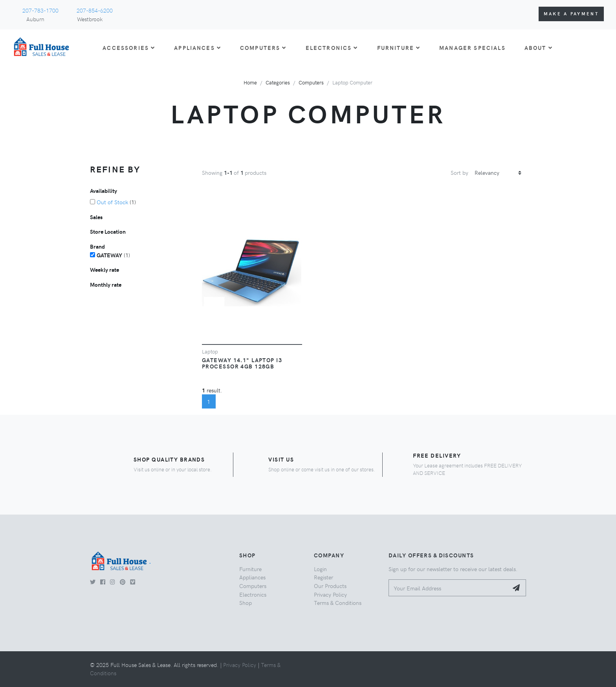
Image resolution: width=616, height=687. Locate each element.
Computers (311, 82)
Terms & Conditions (338, 603)
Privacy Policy (330, 594)
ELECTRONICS (332, 48)
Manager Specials (472, 48)
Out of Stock (112, 202)
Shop (246, 603)
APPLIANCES (198, 48)
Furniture (250, 569)
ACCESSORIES (129, 48)
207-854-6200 (95, 10)
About (539, 48)
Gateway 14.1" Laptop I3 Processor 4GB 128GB (242, 363)
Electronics (253, 594)
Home (250, 82)
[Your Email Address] (448, 588)
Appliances (252, 577)
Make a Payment (571, 14)
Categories (278, 82)
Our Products (330, 586)
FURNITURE (399, 48)
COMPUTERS (263, 48)
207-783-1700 (40, 10)
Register (324, 577)
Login (320, 569)
